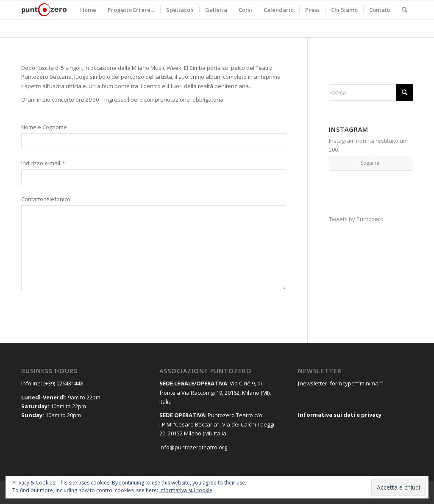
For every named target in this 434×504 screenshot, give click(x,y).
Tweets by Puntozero (356, 219)
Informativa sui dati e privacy (340, 415)
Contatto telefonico (46, 199)
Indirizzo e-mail (43, 163)
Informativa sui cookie (186, 490)
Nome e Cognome (44, 127)
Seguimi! (371, 163)
